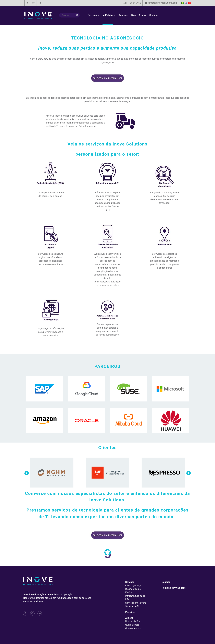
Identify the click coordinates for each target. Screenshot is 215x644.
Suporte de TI (132, 606)
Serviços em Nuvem (136, 603)
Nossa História (133, 621)
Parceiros (130, 612)
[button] (189, 473)
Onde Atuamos (133, 628)
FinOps (129, 592)
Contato (166, 582)
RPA (127, 599)
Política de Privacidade (174, 588)
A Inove (129, 618)
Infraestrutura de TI (135, 596)
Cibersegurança (133, 586)
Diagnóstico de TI (134, 589)
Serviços (130, 582)
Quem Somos (132, 625)
